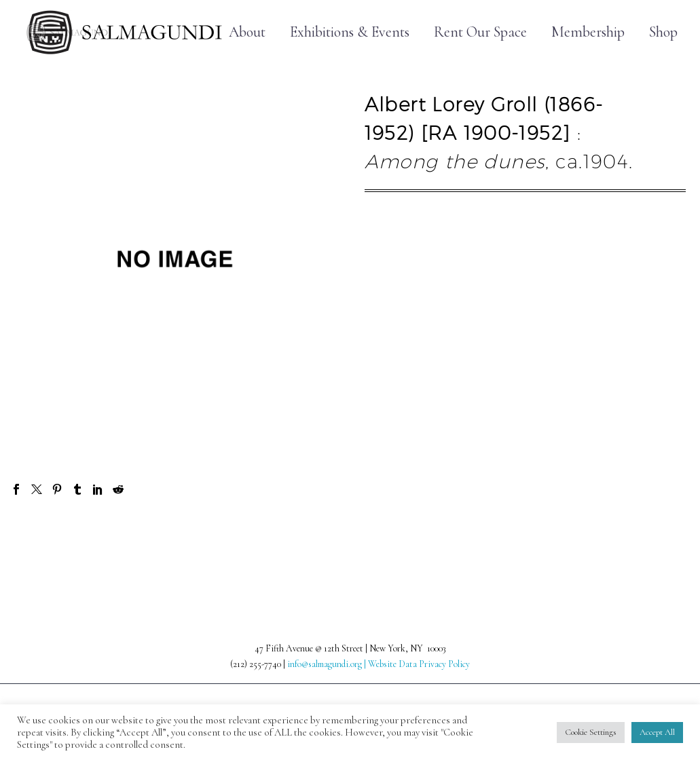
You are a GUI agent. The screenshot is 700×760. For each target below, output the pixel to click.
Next (661, 537)
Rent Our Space (480, 32)
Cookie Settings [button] (591, 732)
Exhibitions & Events (350, 32)
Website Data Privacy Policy (419, 664)
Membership (588, 32)
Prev (39, 537)
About (247, 32)
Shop (663, 32)
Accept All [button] (657, 732)
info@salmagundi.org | (328, 664)
